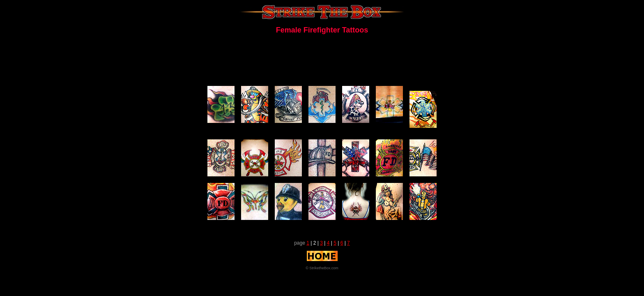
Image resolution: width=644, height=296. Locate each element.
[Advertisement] (322, 59)
